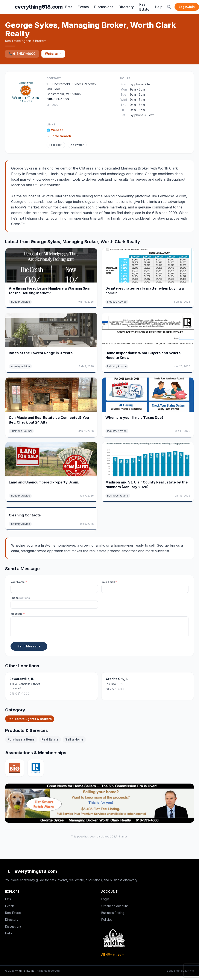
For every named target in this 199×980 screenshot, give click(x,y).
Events (83, 7)
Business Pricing (113, 913)
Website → (53, 54)
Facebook (56, 145)
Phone (21, 598)
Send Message (29, 646)
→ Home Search (59, 136)
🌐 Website (55, 130)
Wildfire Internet (25, 971)
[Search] (169, 7)
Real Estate (144, 7)
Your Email (109, 582)
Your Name (19, 582)
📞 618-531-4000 (22, 54)
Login (105, 899)
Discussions (104, 7)
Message (18, 614)
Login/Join (187, 7)
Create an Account (115, 906)
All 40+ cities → (113, 954)
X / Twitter (77, 145)
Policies (107, 920)
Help (159, 7)
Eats (69, 7)
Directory (126, 7)
